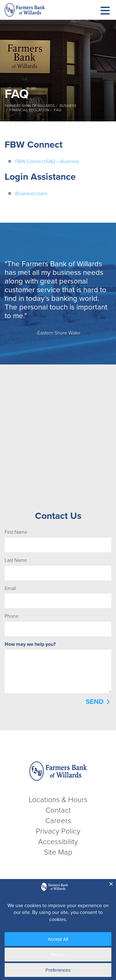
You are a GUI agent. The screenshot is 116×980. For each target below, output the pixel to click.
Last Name (16, 560)
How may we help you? (30, 644)
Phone (12, 616)
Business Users (31, 194)
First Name (16, 532)
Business (68, 106)
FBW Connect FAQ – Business (47, 162)
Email (10, 588)
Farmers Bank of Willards (30, 106)
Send (95, 702)
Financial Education (29, 110)
